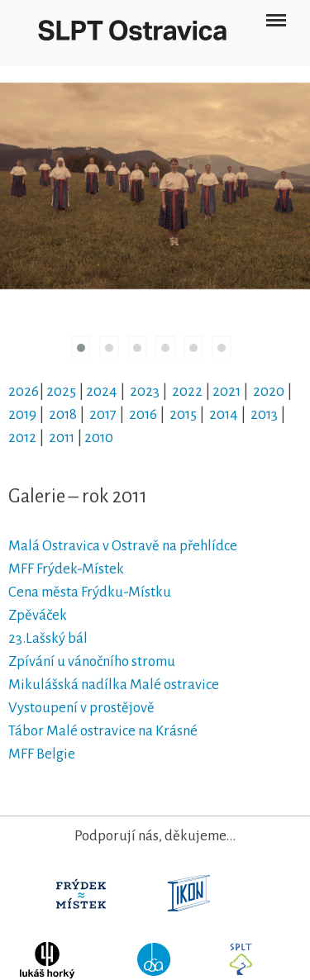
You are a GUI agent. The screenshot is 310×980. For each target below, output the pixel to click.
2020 (269, 391)
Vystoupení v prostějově (81, 708)
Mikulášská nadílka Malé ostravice (114, 685)
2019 (22, 414)
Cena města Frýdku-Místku (90, 592)
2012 (22, 438)
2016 (143, 414)
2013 (264, 414)
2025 (61, 391)
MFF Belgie (42, 754)
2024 (102, 391)
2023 (145, 391)
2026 (24, 391)
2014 (224, 414)
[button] (81, 348)
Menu (276, 14)
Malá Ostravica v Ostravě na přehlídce (123, 546)
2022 (187, 391)
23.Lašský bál (49, 638)
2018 (63, 414)
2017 (103, 414)
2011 (62, 438)
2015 (183, 414)
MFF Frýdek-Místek (66, 569)
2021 (227, 391)
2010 (99, 438)
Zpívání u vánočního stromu (92, 661)
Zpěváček (38, 615)
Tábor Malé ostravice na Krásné (103, 731)
